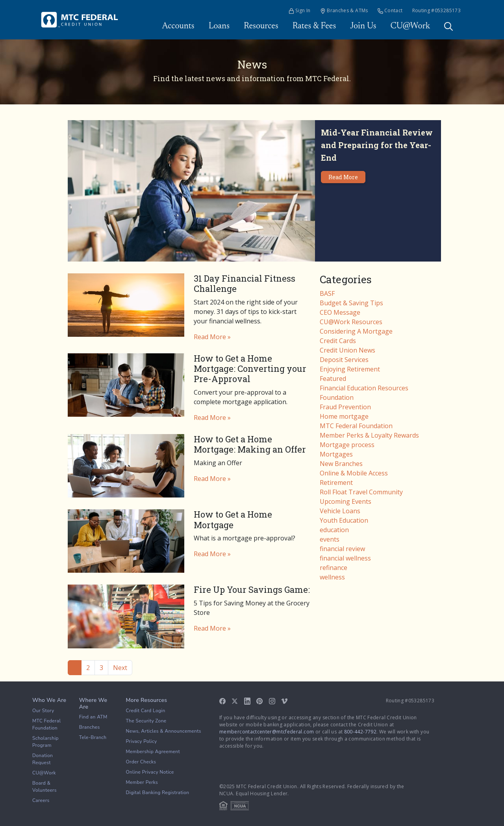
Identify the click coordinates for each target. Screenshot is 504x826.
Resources (261, 26)
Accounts (178, 26)
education (334, 530)
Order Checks (141, 762)
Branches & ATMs (344, 10)
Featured (333, 379)
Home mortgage (344, 416)
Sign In (300, 10)
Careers (41, 800)
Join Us (363, 26)
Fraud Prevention (345, 407)
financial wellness (345, 558)
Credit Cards (338, 341)
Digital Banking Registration (158, 793)
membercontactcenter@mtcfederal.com (267, 732)
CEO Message (340, 312)
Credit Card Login (146, 711)
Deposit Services (344, 360)
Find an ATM (93, 717)
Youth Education (344, 520)
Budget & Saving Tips (351, 303)
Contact (390, 10)
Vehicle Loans (340, 511)
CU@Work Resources (351, 322)
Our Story (43, 711)
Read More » (212, 337)
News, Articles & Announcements (164, 731)
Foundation (337, 397)
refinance (334, 568)
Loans (219, 26)
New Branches (341, 464)
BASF (327, 293)
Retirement (336, 483)
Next (120, 668)
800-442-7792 (360, 732)
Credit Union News (347, 350)
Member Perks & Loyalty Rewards (369, 435)
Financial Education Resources (364, 388)
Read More (343, 177)
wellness (332, 577)
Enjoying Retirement (350, 369)
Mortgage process (347, 445)
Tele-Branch (93, 737)
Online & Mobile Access (354, 473)
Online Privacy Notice (150, 772)
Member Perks (142, 782)
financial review (342, 549)
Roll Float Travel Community (361, 492)
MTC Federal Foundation (356, 426)
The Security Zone (146, 721)
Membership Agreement (153, 752)
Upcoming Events (346, 501)
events (330, 539)
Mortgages (336, 454)
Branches (90, 727)
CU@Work (410, 26)
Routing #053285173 (436, 10)
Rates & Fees (314, 26)
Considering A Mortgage (356, 331)
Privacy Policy (142, 741)
